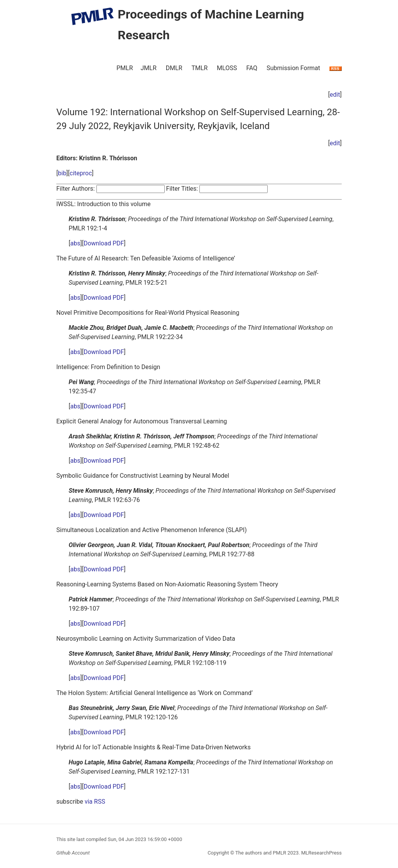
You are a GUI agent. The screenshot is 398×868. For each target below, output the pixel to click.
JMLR (149, 68)
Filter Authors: (76, 189)
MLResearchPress (321, 853)
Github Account (73, 853)
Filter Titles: (182, 189)
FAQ (252, 68)
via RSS (95, 802)
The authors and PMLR (261, 853)
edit (335, 95)
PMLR (125, 68)
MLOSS (227, 68)
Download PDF (104, 243)
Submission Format (293, 68)
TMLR (199, 68)
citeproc (81, 173)
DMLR (174, 68)
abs (75, 243)
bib (62, 173)
